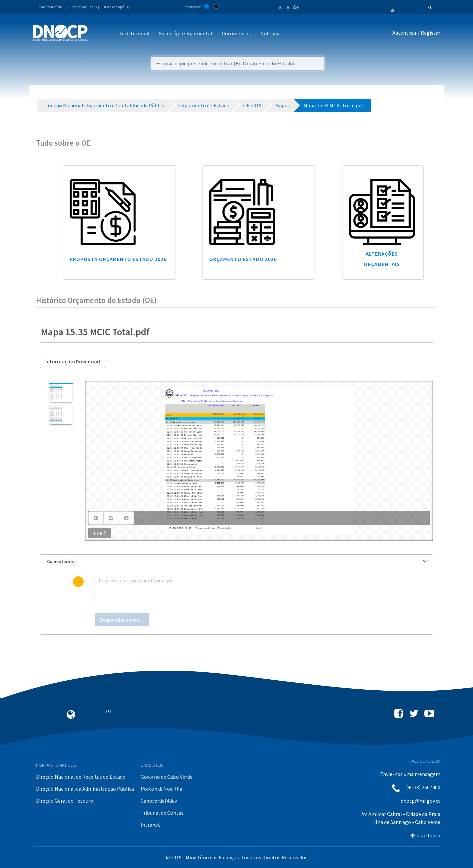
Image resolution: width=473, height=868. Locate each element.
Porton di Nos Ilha (161, 789)
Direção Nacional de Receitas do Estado (81, 777)
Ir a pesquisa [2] (86, 7)
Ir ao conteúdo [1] (52, 7)
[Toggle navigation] (96, 34)
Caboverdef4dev (159, 801)
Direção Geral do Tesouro (65, 801)
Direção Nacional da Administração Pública (85, 789)
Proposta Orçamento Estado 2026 (118, 259)
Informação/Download (73, 361)
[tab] (236, 561)
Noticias (270, 33)
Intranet (150, 825)
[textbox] (247, 591)
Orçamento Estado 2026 (243, 259)
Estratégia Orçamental (186, 33)
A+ (296, 7)
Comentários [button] (237, 561)
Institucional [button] (135, 33)
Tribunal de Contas (162, 813)
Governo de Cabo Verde (167, 777)
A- (281, 8)
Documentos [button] (236, 33)
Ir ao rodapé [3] (117, 7)
